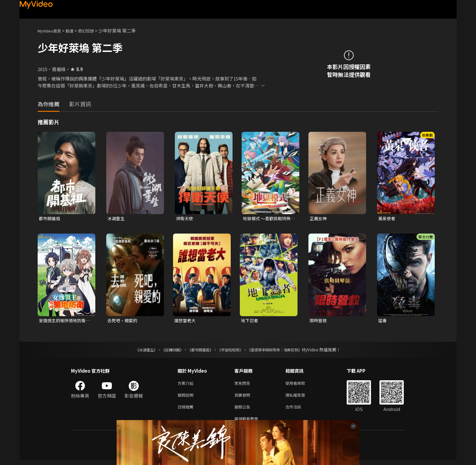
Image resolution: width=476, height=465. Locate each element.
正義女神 (319, 219)
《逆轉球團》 (165, 351)
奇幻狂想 (93, 31)
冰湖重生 (117, 219)
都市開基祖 (50, 219)
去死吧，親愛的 (123, 321)
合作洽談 (298, 410)
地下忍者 (250, 321)
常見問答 (243, 385)
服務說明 (187, 397)
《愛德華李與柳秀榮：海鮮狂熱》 (282, 351)
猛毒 (383, 321)
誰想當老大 (186, 321)
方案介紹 (187, 385)
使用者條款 (300, 385)
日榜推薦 (187, 410)
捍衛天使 (185, 219)
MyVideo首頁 (51, 31)
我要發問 (243, 397)
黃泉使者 (387, 219)
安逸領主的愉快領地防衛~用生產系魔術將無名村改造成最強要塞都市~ (65, 321)
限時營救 (319, 321)
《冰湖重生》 (136, 351)
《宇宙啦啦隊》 (231, 351)
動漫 (74, 31)
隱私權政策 (300, 397)
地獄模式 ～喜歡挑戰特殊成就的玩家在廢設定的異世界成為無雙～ (268, 219)
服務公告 (243, 410)
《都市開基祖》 (197, 351)
